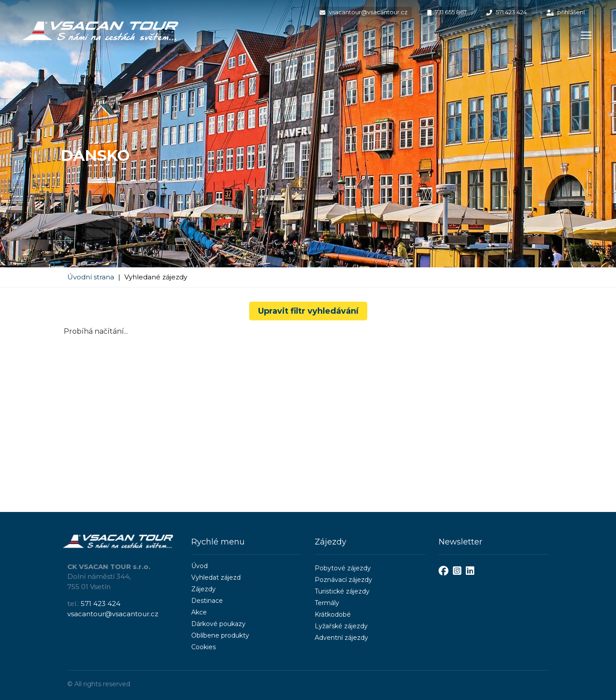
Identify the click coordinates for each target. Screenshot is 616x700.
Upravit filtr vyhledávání (308, 311)
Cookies (203, 647)
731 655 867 (447, 12)
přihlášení (566, 12)
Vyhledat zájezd (216, 577)
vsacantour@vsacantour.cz (363, 12)
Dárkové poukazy (218, 624)
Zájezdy (203, 589)
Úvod (199, 566)
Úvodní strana (91, 277)
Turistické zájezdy (342, 591)
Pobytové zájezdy (343, 568)
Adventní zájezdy (341, 638)
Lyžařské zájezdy (341, 626)
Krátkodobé (333, 614)
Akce (199, 612)
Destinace (207, 601)
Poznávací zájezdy (343, 580)
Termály (327, 603)
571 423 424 (507, 12)
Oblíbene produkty (220, 635)
